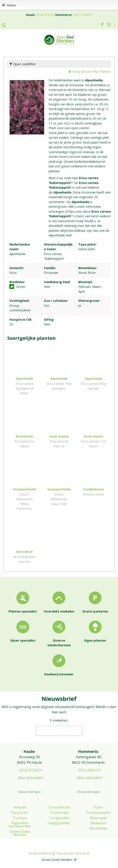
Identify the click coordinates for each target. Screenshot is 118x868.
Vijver (98, 807)
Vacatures (20, 812)
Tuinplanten (59, 818)
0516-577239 (45, 15)
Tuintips (20, 818)
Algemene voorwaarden (20, 824)
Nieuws (20, 807)
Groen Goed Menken (20, 833)
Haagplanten (59, 823)
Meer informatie (30, 777)
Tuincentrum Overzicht (72, 853)
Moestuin (98, 823)
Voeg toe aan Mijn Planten (92, 71)
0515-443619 (83, 15)
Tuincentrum (59, 807)
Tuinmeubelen (98, 812)
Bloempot (98, 818)
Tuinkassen (59, 812)
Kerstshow (98, 828)
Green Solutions (40, 853)
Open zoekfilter (23, 64)
